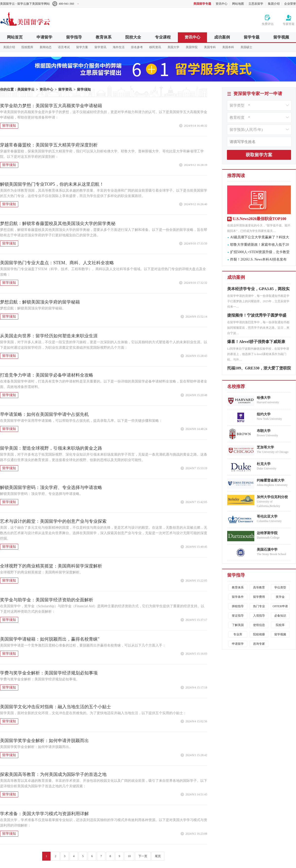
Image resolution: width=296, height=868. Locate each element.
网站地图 (238, 4)
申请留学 (44, 37)
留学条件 (238, 597)
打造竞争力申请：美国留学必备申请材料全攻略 (47, 375)
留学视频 (281, 37)
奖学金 (280, 597)
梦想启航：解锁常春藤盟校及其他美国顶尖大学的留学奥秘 (58, 223)
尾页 (158, 856)
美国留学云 (37, 18)
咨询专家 (259, 644)
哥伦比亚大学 (267, 516)
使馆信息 (259, 625)
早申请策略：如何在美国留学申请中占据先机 (44, 414)
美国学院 (192, 47)
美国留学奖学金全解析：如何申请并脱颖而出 (44, 741)
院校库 (280, 625)
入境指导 (259, 616)
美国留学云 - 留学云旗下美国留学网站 (25, 4)
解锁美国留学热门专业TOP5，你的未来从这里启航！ (52, 184)
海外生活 (119, 47)
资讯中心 (222, 4)
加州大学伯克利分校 (272, 497)
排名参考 (137, 47)
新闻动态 (46, 47)
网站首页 (15, 37)
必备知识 (280, 616)
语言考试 (64, 47)
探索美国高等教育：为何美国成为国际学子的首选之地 (53, 774)
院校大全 (133, 37)
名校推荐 (236, 386)
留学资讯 (100, 47)
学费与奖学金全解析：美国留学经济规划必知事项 (49, 673)
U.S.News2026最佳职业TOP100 (259, 219)
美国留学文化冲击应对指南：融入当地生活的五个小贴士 (55, 707)
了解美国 (238, 625)
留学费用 (259, 597)
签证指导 (238, 616)
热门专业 (259, 606)
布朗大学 (264, 431)
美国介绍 (9, 47)
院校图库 (27, 47)
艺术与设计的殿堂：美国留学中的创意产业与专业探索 (53, 521)
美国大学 (173, 47)
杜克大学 (264, 464)
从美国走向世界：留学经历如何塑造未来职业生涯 (49, 336)
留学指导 (74, 37)
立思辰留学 (256, 4)
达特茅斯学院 (267, 533)
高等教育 (259, 587)
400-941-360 (65, 4)
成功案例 (222, 37)
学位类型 (280, 587)
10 (129, 856)
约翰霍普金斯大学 (271, 480)
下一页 (143, 856)
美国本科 (228, 47)
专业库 (238, 634)
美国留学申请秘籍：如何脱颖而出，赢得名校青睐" (50, 639)
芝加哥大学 (265, 447)
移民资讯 (155, 47)
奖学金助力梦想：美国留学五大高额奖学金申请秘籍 (51, 106)
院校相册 (259, 634)
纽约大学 (264, 414)
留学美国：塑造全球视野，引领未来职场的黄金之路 (51, 448)
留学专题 (252, 37)
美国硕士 (246, 47)
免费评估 (268, 24)
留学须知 (84, 90)
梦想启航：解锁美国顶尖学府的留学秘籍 (40, 302)
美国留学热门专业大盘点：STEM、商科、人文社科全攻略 (57, 263)
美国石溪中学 (267, 550)
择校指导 (238, 606)
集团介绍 (274, 4)
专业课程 (163, 37)
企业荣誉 (290, 4)
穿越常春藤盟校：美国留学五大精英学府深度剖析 (49, 145)
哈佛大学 (264, 398)
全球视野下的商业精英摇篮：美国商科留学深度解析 (51, 566)
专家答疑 (289, 24)
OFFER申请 (280, 606)
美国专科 (210, 47)
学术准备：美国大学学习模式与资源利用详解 (44, 814)
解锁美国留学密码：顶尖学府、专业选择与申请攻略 (51, 487)
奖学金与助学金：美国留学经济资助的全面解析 (47, 600)
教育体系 (104, 37)
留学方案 (82, 47)
